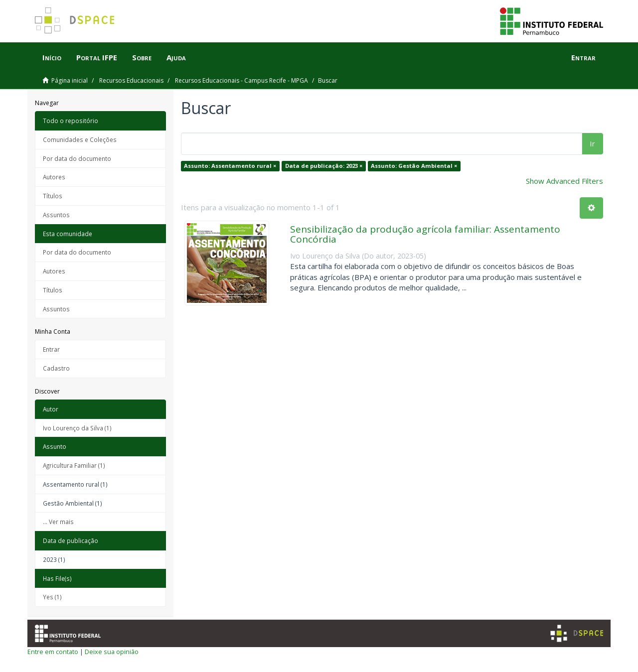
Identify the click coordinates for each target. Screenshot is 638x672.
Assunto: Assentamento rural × (230, 166)
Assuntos (56, 215)
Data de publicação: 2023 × (324, 166)
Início (52, 57)
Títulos (53, 196)
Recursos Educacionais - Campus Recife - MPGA (241, 80)
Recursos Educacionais (131, 80)
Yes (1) (52, 597)
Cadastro (56, 368)
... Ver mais (58, 522)
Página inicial (70, 80)
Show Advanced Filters (564, 181)
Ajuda (176, 57)
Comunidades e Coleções (80, 139)
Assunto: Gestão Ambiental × (414, 166)
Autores (54, 177)
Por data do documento (77, 158)
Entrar (51, 349)
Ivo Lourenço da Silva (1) (77, 428)
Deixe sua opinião (112, 652)
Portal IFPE (97, 57)
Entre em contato (53, 652)
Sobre (142, 57)
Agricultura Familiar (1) (74, 465)
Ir (592, 143)
